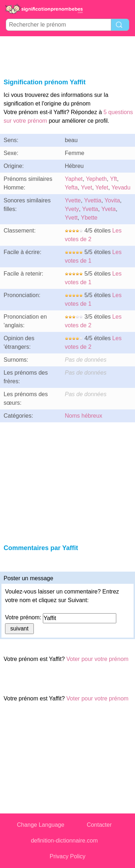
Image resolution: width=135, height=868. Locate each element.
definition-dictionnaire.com (64, 841)
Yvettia (93, 200)
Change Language (41, 825)
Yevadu (121, 187)
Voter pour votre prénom (97, 659)
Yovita (112, 200)
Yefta (71, 187)
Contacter (99, 825)
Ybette (89, 218)
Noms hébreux (84, 416)
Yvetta (90, 209)
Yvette (73, 200)
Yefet (102, 187)
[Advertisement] (68, 56)
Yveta (108, 209)
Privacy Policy (68, 856)
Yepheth (96, 179)
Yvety (72, 209)
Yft (113, 179)
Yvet (87, 187)
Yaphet (74, 179)
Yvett (71, 218)
